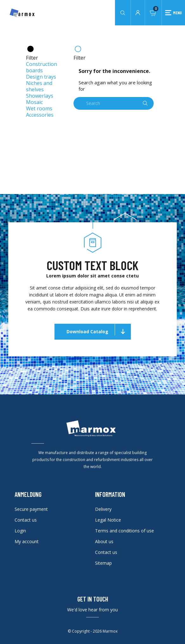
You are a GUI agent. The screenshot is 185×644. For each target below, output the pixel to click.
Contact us (26, 520)
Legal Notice (108, 520)
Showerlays (40, 96)
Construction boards (41, 67)
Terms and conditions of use (124, 531)
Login (20, 531)
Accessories (40, 115)
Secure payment (31, 509)
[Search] (114, 103)
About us (104, 541)
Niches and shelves (39, 86)
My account (27, 541)
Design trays (41, 77)
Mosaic (34, 102)
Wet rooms (39, 108)
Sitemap (103, 563)
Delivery (103, 509)
